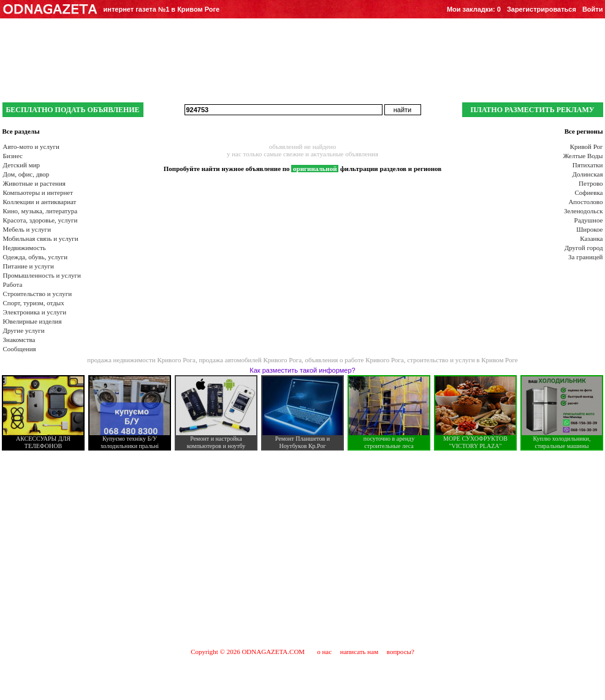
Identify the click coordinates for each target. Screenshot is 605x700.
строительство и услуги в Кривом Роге (462, 360)
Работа (13, 284)
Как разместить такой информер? (302, 370)
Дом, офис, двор (26, 174)
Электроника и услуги (35, 312)
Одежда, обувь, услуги (36, 257)
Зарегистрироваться (542, 9)
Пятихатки (588, 165)
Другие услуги (24, 330)
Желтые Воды (583, 156)
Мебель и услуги (27, 229)
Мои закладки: (474, 9)
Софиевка (589, 192)
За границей (585, 257)
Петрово (591, 183)
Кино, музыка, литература (40, 211)
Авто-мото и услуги (31, 146)
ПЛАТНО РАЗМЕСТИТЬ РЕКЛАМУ (532, 110)
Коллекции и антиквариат (40, 202)
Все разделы (21, 131)
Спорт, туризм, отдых (34, 303)
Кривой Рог (587, 146)
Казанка (591, 238)
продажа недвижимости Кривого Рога (141, 360)
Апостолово (585, 202)
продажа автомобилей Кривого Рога (250, 360)
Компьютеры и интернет (38, 192)
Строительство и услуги (38, 294)
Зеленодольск (584, 211)
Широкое (589, 229)
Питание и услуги (29, 266)
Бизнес (13, 156)
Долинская (587, 174)
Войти (593, 9)
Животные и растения (34, 183)
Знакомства (19, 340)
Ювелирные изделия (32, 321)
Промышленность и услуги (42, 275)
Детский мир (22, 165)
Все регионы (584, 131)
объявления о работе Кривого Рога (355, 360)
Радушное (589, 220)
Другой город (584, 248)
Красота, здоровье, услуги (40, 220)
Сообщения (20, 349)
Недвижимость (25, 248)
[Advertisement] (303, 549)
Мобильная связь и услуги (41, 238)
